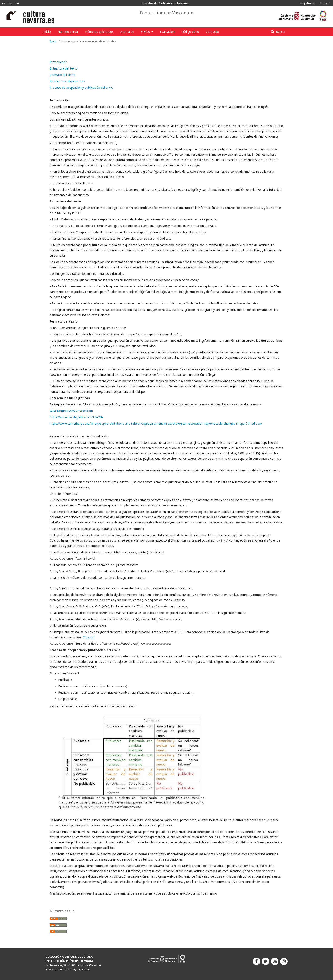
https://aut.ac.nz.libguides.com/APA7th (76, 417)
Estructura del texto (64, 68)
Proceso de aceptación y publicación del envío (81, 87)
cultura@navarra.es (78, 969)
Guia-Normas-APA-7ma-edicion (71, 411)
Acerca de (127, 32)
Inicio (47, 32)
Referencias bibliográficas (67, 81)
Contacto (212, 32)
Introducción (59, 62)
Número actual (68, 32)
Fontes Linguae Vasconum (166, 13)
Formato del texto (63, 75)
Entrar (325, 3)
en (17, 3)
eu (10, 3)
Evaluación (167, 32)
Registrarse (307, 3)
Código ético (190, 32)
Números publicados (99, 32)
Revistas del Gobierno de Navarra (165, 3)
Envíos (146, 32)
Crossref (89, 637)
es (4, 3)
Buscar (280, 32)
